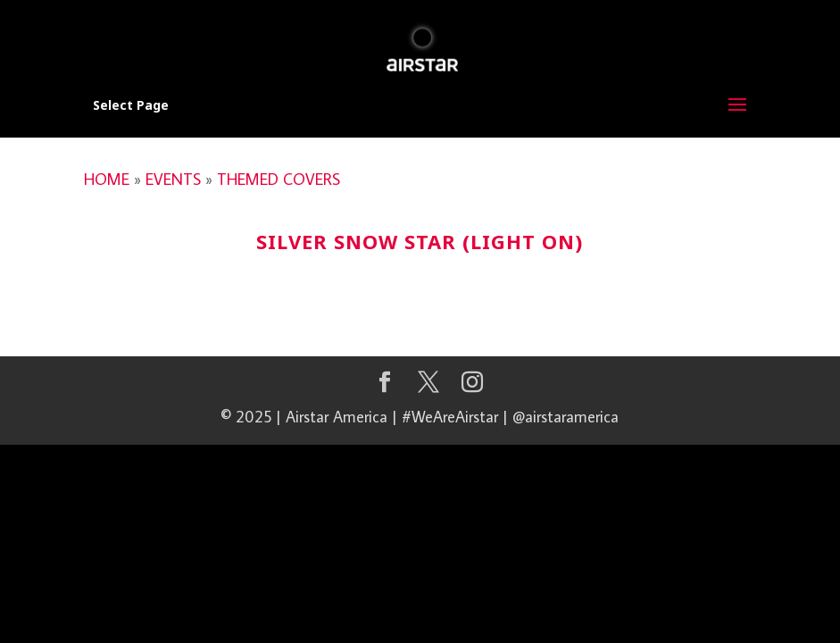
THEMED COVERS (279, 179)
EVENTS (173, 179)
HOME (107, 179)
